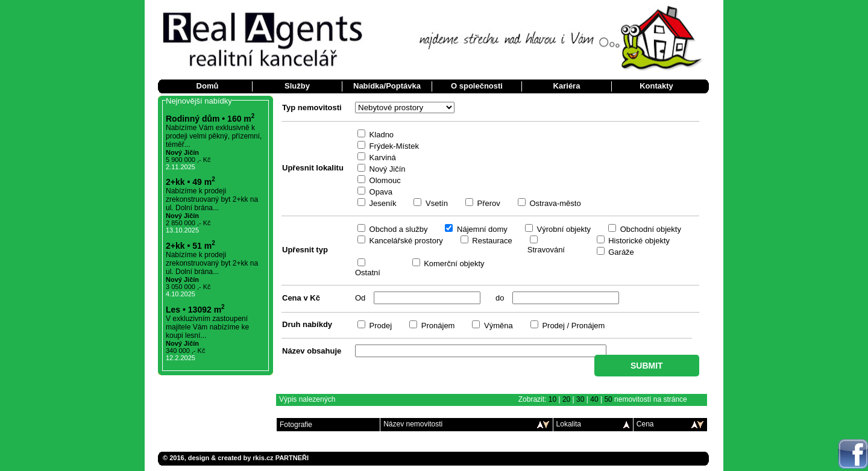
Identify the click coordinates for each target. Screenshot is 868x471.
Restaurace (491, 241)
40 (594, 399)
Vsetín (435, 203)
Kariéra (567, 86)
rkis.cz (263, 458)
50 (608, 399)
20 (566, 399)
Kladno (380, 135)
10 (552, 399)
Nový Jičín (386, 169)
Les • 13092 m (195, 310)
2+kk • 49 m (190, 182)
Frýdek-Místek (393, 146)
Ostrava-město (554, 203)
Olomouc (384, 180)
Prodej (379, 326)
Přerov (488, 203)
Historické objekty (638, 241)
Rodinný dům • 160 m (210, 119)
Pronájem (437, 326)
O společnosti (477, 86)
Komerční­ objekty (453, 264)
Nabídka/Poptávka (387, 86)
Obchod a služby (397, 229)
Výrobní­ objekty (563, 229)
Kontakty (656, 86)
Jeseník (382, 203)
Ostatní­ (368, 273)
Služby (297, 86)
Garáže (620, 252)
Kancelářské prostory (405, 241)
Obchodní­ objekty (649, 229)
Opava (380, 192)
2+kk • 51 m (190, 246)
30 (580, 399)
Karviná (382, 158)
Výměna (497, 326)
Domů (208, 86)
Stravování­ (546, 250)
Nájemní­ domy (481, 229)
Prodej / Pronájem (573, 326)
